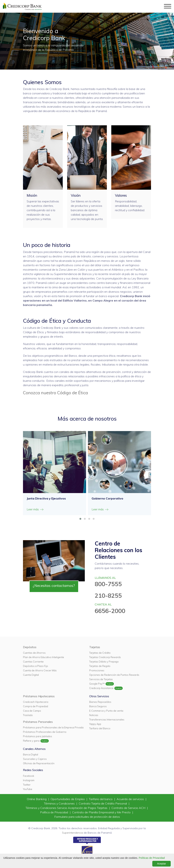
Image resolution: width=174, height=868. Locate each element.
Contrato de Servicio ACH (129, 808)
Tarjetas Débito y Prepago (104, 662)
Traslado (28, 715)
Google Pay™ (97, 684)
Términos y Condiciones (60, 803)
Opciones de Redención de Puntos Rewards (114, 675)
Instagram (29, 780)
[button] (80, 519)
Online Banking (37, 799)
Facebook (29, 776)
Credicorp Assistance (101, 688)
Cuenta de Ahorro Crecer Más (40, 670)
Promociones (97, 670)
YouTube (28, 789)
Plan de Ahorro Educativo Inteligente (43, 657)
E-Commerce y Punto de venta (106, 711)
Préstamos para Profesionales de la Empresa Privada (53, 727)
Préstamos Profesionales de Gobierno (45, 732)
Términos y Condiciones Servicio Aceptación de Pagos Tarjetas (67, 808)
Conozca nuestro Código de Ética (55, 393)
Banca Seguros (98, 706)
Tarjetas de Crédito (100, 653)
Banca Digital (31, 754)
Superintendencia (72, 833)
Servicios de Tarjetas (101, 679)
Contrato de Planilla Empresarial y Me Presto (102, 812)
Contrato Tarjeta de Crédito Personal (103, 803)
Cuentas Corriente (33, 662)
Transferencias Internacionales (107, 720)
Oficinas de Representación (39, 763)
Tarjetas (95, 647)
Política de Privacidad (54, 812)
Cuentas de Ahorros (34, 653)
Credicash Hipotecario (36, 702)
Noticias (94, 715)
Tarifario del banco (101, 799)
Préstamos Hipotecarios (39, 696)
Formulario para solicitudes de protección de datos (87, 817)
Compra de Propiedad (35, 706)
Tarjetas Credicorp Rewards (105, 657)
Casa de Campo (32, 711)
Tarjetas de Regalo (100, 666)
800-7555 (108, 584)
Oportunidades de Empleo (68, 799)
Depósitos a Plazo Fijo (35, 666)
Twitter (27, 785)
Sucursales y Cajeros (35, 759)
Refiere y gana (31, 741)
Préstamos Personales (38, 722)
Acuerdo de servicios (131, 799)
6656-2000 (110, 611)
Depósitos (30, 647)
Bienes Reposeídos (100, 702)
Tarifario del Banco (100, 728)
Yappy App (95, 724)
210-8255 (108, 596)
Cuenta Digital (31, 675)
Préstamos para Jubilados (38, 736)
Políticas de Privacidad (152, 858)
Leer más (35, 509)
